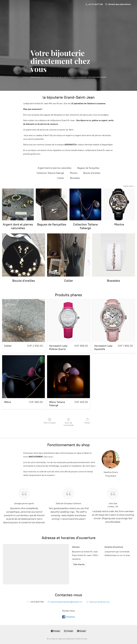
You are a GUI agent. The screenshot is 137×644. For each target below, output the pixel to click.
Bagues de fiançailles (88, 168)
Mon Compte (50, 421)
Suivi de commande (68, 422)
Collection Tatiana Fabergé (50, 173)
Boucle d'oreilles (92, 173)
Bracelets (75, 178)
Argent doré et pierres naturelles (55, 168)
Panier (87, 421)
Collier (61, 178)
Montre (74, 173)
